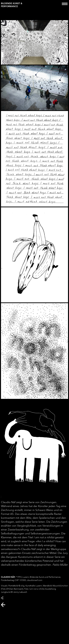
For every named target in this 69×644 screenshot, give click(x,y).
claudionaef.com (34, 580)
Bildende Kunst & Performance (12, 5)
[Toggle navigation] (65, 6)
